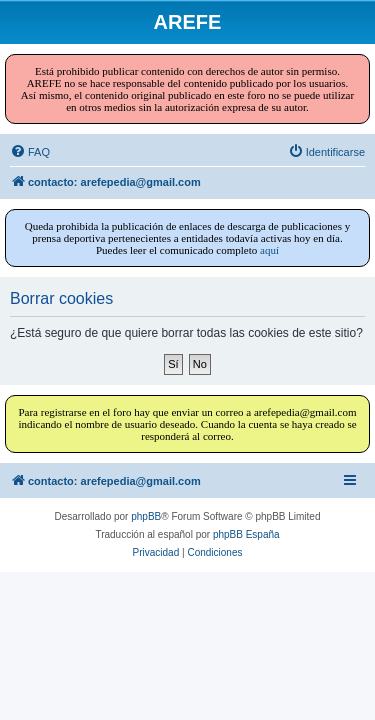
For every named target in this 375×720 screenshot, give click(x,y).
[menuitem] (30, 152)
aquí (269, 250)
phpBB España (246, 534)
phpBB (146, 516)
